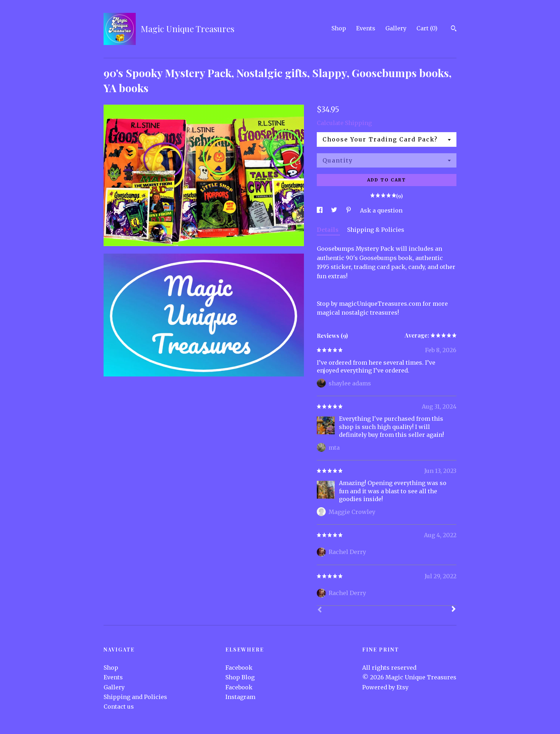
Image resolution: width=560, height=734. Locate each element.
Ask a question (381, 210)
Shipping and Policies (135, 697)
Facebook (239, 668)
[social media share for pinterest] (349, 210)
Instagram (240, 697)
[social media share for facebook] (320, 210)
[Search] (454, 29)
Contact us (119, 706)
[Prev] (320, 610)
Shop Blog (240, 677)
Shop (339, 28)
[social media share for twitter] (335, 210)
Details (328, 230)
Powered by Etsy (385, 687)
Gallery (396, 28)
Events (366, 28)
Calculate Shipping (344, 123)
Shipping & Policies (376, 230)
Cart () (427, 28)
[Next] (454, 610)
